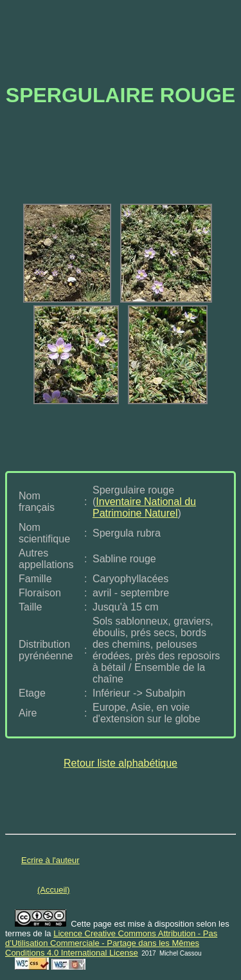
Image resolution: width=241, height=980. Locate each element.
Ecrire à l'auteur (50, 860)
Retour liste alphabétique (121, 763)
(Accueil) (54, 890)
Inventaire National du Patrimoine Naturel (144, 507)
